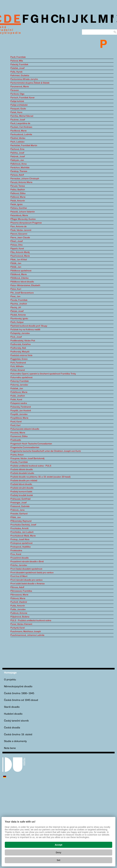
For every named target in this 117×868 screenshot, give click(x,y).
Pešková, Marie (18, 197)
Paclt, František (18, 57)
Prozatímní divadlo (20, 558)
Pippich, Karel (17, 249)
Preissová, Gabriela (20, 506)
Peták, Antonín (18, 201)
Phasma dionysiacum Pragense (26, 223)
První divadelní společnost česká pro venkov (32, 573)
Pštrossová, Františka (21, 591)
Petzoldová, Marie (19, 215)
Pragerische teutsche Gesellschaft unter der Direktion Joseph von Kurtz (46, 451)
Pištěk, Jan (16, 263)
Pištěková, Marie (19, 274)
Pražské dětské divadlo (22, 470)
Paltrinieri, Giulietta (20, 76)
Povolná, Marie (18, 433)
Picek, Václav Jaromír (21, 230)
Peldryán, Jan (17, 160)
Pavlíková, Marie (18, 131)
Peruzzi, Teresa (18, 186)
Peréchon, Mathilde (20, 168)
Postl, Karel (16, 422)
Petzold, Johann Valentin (23, 212)
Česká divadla (12, 728)
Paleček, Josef (17, 68)
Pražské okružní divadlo (22, 488)
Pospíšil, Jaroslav (19, 414)
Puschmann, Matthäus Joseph (26, 632)
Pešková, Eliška (18, 193)
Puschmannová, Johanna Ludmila (27, 635)
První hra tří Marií (19, 576)
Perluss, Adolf (17, 175)
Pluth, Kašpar (17, 322)
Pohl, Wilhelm (17, 366)
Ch (58, 20)
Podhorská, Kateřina (21, 344)
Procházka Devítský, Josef (23, 525)
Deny (58, 852)
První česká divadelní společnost (26, 569)
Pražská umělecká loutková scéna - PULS (31, 466)
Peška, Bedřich (18, 190)
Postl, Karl (15, 425)
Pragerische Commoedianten (25, 447)
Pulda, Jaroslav (18, 609)
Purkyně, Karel (17, 628)
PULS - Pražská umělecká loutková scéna (31, 621)
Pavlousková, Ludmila (21, 134)
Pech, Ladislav (17, 142)
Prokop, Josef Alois (20, 539)
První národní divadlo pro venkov (26, 580)
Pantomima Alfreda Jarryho (24, 79)
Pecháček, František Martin (24, 146)
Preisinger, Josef (19, 503)
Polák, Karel (16, 400)
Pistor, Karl (16, 289)
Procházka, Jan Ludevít (22, 532)
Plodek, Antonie (18, 315)
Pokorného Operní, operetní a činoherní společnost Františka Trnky (43, 374)
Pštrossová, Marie (19, 595)
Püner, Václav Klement (21, 624)
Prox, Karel (16, 554)
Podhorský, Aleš (18, 348)
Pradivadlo (16, 440)
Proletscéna (16, 551)
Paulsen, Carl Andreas (21, 127)
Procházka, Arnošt (19, 528)
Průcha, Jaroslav (19, 565)
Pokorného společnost (21, 377)
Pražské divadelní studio (22, 473)
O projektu (10, 680)
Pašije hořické (17, 101)
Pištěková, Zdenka (19, 278)
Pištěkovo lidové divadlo (22, 282)
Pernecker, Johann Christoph (25, 179)
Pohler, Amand (18, 370)
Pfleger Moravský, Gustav (23, 219)
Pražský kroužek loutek (22, 495)
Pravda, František (19, 462)
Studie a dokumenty (15, 741)
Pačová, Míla (17, 61)
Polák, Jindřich (18, 396)
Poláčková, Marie (19, 392)
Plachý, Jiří (16, 308)
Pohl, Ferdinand (18, 363)
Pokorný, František (20, 381)
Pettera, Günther (19, 208)
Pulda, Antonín (18, 606)
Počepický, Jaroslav (20, 333)
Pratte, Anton (17, 455)
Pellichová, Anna (19, 164)
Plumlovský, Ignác (19, 319)
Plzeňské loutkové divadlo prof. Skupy (29, 326)
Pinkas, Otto (17, 245)
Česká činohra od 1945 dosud (21, 700)
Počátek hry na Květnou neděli (25, 330)
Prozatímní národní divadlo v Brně (27, 562)
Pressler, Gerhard (19, 514)
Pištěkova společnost (21, 271)
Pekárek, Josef (18, 157)
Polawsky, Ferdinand (21, 407)
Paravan (15, 90)
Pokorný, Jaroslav (19, 385)
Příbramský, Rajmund (21, 521)
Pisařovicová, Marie (20, 256)
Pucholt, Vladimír (19, 602)
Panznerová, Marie (20, 87)
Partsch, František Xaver (23, 98)
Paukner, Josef (18, 120)
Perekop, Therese (19, 171)
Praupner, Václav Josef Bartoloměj (27, 458)
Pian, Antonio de (18, 227)
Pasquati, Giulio (18, 109)
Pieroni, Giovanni (19, 234)
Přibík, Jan (16, 517)
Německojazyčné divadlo (18, 687)
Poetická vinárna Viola (21, 355)
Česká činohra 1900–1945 (19, 693)
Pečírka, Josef (17, 153)
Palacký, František (19, 65)
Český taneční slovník (16, 721)
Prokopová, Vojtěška (21, 547)
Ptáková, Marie (18, 598)
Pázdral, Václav (18, 138)
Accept (58, 845)
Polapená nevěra (19, 403)
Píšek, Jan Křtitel (19, 260)
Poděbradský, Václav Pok (23, 341)
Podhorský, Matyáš (20, 352)
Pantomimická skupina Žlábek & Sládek (30, 83)
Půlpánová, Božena (20, 617)
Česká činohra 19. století (18, 735)
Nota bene (10, 748)
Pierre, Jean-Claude (20, 238)
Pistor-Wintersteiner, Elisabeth (25, 285)
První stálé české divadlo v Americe (27, 584)
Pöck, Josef (16, 337)
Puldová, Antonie (19, 613)
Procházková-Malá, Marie (23, 536)
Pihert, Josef (17, 241)
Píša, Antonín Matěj (20, 252)
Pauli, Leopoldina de (20, 123)
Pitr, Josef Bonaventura (22, 293)
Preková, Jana (17, 510)
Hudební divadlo (13, 714)
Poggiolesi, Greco (19, 359)
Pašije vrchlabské (19, 105)
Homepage (10, 673)
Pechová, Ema (17, 149)
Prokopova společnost (21, 543)
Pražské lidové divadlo (21, 484)
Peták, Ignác (17, 204)
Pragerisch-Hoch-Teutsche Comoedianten (31, 444)
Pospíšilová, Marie (19, 418)
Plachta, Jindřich (19, 304)
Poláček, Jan (17, 389)
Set (59, 860)
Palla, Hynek (16, 72)
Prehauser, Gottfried (20, 499)
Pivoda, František (19, 300)
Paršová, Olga (17, 94)
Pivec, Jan (15, 296)
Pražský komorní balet (21, 492)
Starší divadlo (12, 707)
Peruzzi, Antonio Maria (21, 182)
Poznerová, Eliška (19, 436)
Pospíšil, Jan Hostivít (21, 411)
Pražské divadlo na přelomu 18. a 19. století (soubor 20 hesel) (40, 477)
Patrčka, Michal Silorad (22, 116)
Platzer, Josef (17, 311)
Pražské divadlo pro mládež (24, 481)
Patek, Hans (16, 112)
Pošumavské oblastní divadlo (25, 429)
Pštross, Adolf (17, 587)
